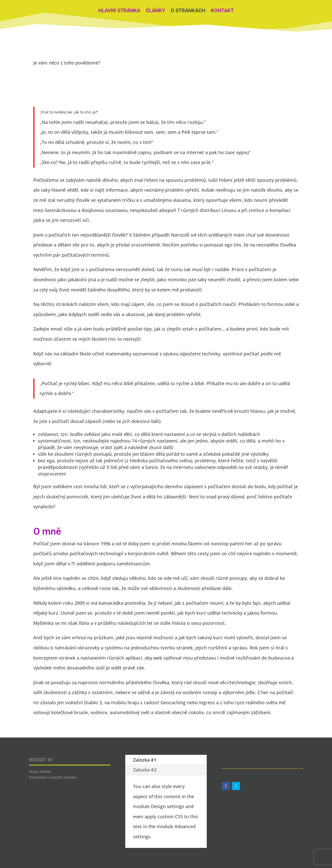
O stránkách (188, 11)
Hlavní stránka (119, 11)
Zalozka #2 (145, 770)
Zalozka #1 (145, 760)
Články (155, 11)
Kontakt (222, 11)
